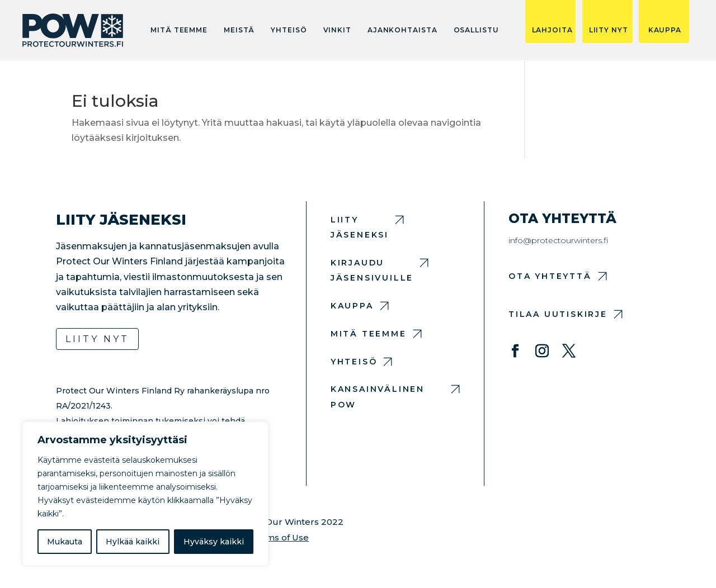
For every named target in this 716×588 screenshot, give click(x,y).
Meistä (239, 30)
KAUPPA (665, 30)
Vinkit (337, 30)
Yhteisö (289, 30)
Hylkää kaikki (133, 542)
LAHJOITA (552, 30)
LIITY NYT (609, 30)
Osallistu (476, 30)
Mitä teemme (179, 30)
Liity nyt (97, 339)
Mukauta (65, 542)
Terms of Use (280, 537)
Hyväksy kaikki (214, 542)
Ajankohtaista (402, 30)
